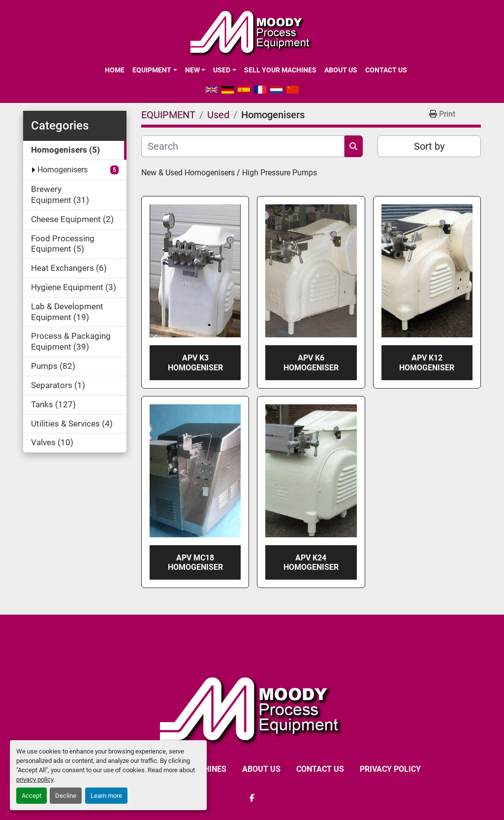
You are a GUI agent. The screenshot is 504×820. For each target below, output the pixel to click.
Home (115, 70)
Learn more (106, 796)
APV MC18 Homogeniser (195, 562)
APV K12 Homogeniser (427, 362)
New (192, 70)
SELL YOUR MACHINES (280, 70)
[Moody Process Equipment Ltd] (252, 709)
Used (222, 70)
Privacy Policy (390, 769)
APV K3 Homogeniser (195, 362)
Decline (66, 796)
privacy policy (35, 779)
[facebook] (252, 798)
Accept (31, 796)
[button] (155, 70)
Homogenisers (63, 170)
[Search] (243, 146)
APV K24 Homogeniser (311, 562)
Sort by (429, 146)
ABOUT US (341, 70)
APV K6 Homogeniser (311, 362)
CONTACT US (386, 70)
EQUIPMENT (152, 70)
